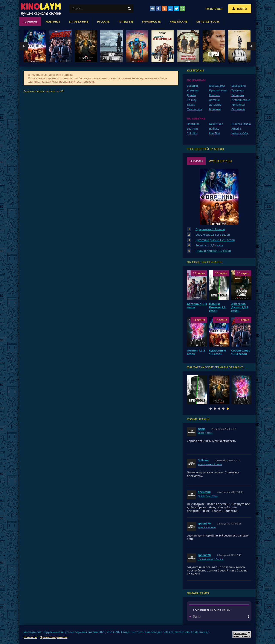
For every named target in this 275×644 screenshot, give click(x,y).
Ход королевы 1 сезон (210, 464)
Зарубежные (79, 21)
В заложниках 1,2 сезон (211, 559)
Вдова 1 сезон (205, 433)
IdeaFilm (215, 133)
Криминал (238, 105)
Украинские (151, 21)
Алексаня (204, 492)
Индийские (179, 21)
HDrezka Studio (241, 124)
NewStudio (216, 124)
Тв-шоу (192, 100)
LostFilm (192, 129)
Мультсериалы (208, 21)
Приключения (218, 90)
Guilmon (203, 460)
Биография (239, 86)
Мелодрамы (217, 86)
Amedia (236, 129)
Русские (103, 21)
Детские (215, 100)
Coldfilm (192, 133)
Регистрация (214, 9)
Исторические (241, 100)
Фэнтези (215, 95)
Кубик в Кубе (240, 133)
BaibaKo (214, 129)
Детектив (215, 105)
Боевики (192, 86)
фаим (201, 429)
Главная (30, 21)
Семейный (238, 109)
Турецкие (126, 21)
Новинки (53, 21)
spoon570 (204, 524)
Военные (215, 109)
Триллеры (238, 90)
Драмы (191, 95)
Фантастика (195, 109)
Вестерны (238, 95)
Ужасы (191, 105)
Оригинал (193, 124)
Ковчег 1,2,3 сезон (208, 496)
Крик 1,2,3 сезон (207, 527)
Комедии (193, 90)
